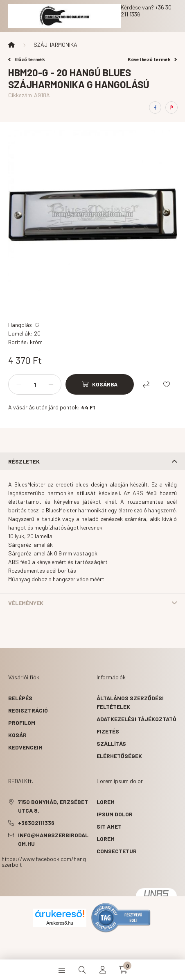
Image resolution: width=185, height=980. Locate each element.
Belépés (20, 698)
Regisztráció (28, 710)
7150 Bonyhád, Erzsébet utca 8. (53, 806)
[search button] (82, 970)
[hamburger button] (62, 970)
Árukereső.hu (60, 923)
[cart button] (123, 970)
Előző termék (27, 59)
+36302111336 (36, 823)
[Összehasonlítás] (146, 384)
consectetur (117, 851)
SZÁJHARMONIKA (55, 45)
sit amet (109, 826)
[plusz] (51, 384)
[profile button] (103, 970)
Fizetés (108, 731)
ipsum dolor (115, 814)
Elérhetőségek (119, 756)
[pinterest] (171, 107)
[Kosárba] (100, 384)
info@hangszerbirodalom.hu (53, 839)
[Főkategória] (11, 45)
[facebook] (155, 107)
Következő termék (152, 59)
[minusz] (19, 384)
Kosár (17, 735)
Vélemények (26, 603)
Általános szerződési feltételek (130, 702)
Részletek (24, 461)
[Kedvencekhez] (167, 384)
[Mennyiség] (35, 384)
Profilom (22, 723)
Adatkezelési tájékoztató (136, 719)
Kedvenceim (25, 747)
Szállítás (111, 744)
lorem (106, 802)
